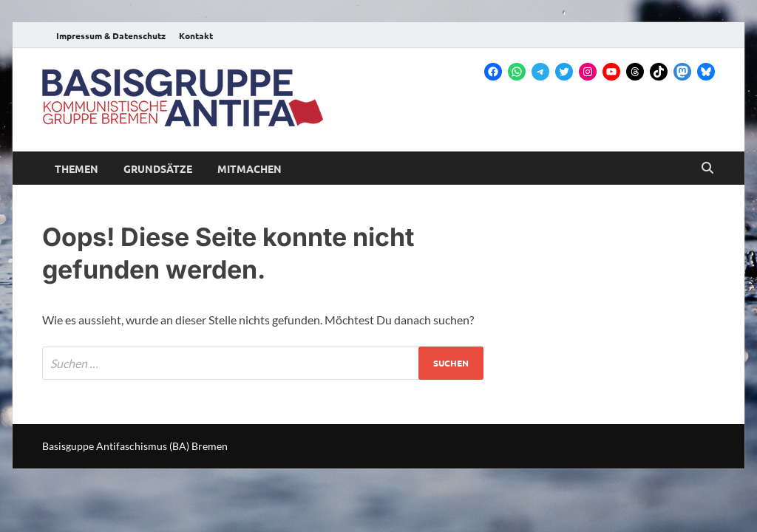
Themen (77, 168)
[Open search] (707, 168)
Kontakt (196, 35)
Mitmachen (249, 168)
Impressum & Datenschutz (111, 35)
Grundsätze (158, 168)
